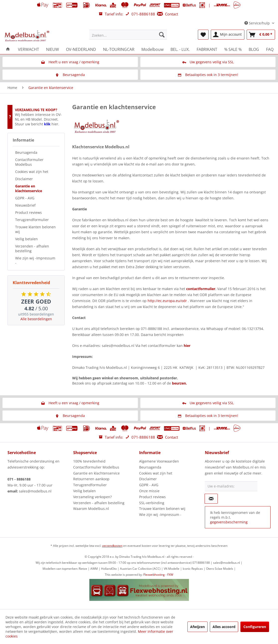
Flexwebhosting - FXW (158, 575)
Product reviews (28, 212)
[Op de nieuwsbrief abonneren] (211, 499)
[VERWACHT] (28, 49)
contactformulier (201, 289)
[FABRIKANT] (207, 49)
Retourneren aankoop (91, 479)
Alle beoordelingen (36, 319)
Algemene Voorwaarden (159, 461)
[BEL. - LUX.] (180, 49)
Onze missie (149, 491)
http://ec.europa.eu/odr (167, 301)
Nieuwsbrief (25, 205)
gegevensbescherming (229, 522)
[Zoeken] (162, 35)
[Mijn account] (228, 35)
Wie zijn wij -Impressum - (35, 260)
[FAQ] (270, 49)
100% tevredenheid (89, 461)
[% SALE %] (233, 49)
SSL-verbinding (152, 503)
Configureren (255, 627)
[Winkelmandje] (261, 35)
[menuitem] (128, 35)
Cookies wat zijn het (32, 172)
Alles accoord (224, 627)
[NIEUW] (53, 49)
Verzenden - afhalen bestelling (32, 248)
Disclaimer (24, 179)
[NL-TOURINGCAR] (119, 49)
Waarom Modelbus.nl (91, 509)
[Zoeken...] (128, 35)
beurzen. (179, 383)
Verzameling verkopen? (92, 497)
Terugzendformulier (32, 220)
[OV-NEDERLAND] (81, 49)
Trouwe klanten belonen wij (35, 229)
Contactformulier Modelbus (29, 162)
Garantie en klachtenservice (29, 188)
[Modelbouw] (152, 49)
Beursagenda (26, 152)
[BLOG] (254, 49)
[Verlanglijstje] (203, 35)
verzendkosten (112, 546)
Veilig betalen (27, 239)
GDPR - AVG (25, 198)
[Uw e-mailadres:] (231, 486)
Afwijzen (197, 627)
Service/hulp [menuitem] (258, 23)
